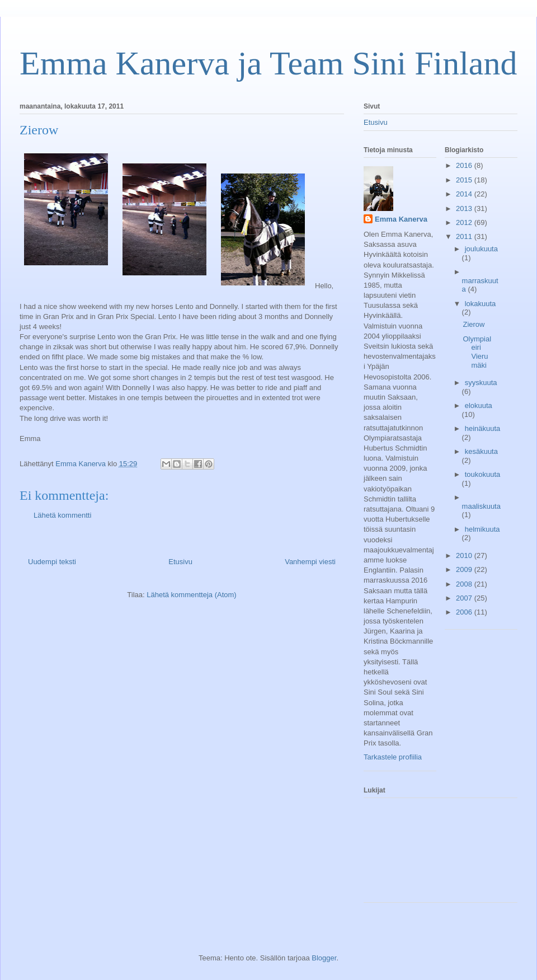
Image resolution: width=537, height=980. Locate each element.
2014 (465, 194)
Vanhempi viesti (310, 562)
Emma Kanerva (401, 219)
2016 (465, 165)
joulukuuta (481, 249)
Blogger (324, 958)
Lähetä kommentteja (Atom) (191, 595)
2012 (465, 222)
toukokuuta (483, 474)
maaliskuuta (481, 506)
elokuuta (479, 405)
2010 (465, 555)
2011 (465, 236)
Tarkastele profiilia (393, 757)
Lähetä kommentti (62, 515)
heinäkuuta (483, 428)
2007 (465, 598)
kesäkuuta (481, 451)
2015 (465, 180)
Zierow (474, 324)
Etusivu (180, 562)
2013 (465, 208)
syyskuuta (481, 383)
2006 (465, 612)
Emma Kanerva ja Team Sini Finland (268, 63)
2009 (465, 569)
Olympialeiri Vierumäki (477, 352)
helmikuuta (482, 529)
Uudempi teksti (52, 562)
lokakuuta (481, 304)
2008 (465, 584)
